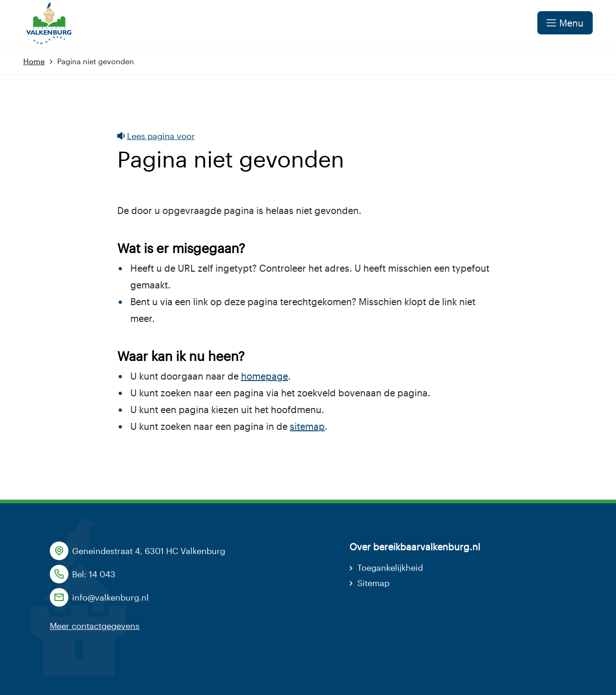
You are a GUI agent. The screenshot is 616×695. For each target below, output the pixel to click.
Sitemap (373, 583)
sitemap (307, 426)
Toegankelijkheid (390, 568)
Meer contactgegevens (95, 626)
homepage (264, 376)
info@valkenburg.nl (110, 597)
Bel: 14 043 (94, 574)
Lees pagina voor (156, 136)
